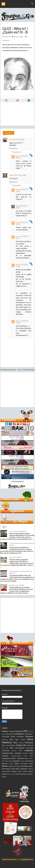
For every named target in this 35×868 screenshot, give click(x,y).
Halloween (5, 740)
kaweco (11, 764)
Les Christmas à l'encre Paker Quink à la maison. (22, 544)
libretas (5, 766)
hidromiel (5, 764)
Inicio (19, 370)
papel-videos (15, 769)
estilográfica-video (23, 758)
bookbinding (6, 751)
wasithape (23, 774)
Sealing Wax (21, 745)
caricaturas (18, 753)
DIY (26, 731)
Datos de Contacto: (16, 557)
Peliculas (21, 743)
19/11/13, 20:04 (18, 139)
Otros (30, 739)
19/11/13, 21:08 (20, 175)
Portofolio (29, 743)
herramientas (29, 761)
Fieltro (13, 736)
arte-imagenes (20, 748)
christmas (26, 753)
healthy (23, 761)
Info (11, 739)
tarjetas (25, 771)
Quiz (22, 37)
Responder (13, 148)
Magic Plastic (20, 740)
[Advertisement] (17, 390)
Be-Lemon (13, 859)
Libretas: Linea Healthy (17, 585)
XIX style (5, 748)
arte (12, 748)
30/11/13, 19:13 (22, 322)
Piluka (11, 175)
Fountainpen (20, 737)
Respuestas (17, 152)
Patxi (15, 743)
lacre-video (24, 764)
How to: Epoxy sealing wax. (18, 531)
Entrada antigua (29, 370)
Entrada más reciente (8, 370)
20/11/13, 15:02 (21, 207)
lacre (17, 763)
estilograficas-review (9, 758)
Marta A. (18, 237)
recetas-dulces (6, 771)
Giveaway (29, 736)
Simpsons (30, 745)
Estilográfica (19, 734)
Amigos (5, 731)
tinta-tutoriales (11, 774)
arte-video (30, 748)
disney (25, 756)
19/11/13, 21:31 (22, 157)
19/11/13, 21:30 (22, 190)
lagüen (31, 764)
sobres (20, 771)
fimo (7, 761)
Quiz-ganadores (11, 745)
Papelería (7, 742)
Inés (11, 140)
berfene (18, 156)
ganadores (17, 761)
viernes (17, 774)
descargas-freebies (16, 756)
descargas (5, 756)
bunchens (14, 751)
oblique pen (12, 766)
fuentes (10, 761)
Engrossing (9, 734)
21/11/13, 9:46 (22, 237)
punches (31, 769)
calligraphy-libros (8, 753)
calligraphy (29, 750)
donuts (31, 756)
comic (31, 753)
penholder (24, 769)
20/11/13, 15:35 (22, 223)
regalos (14, 771)
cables (21, 751)
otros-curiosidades (22, 766)
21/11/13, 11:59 (22, 265)
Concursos (17, 37)
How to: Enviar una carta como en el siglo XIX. (21, 572)
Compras (11, 731)
